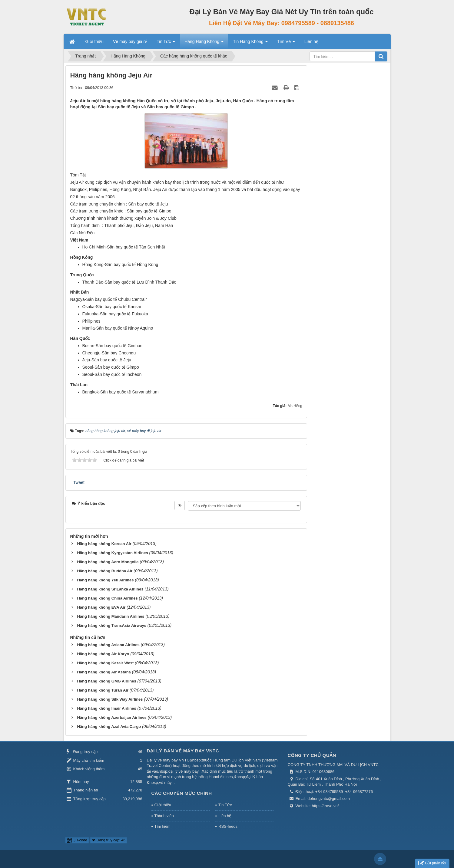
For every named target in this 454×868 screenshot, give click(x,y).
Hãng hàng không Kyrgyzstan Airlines (112, 553)
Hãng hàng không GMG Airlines (106, 681)
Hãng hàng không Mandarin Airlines (111, 616)
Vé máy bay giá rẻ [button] (130, 41)
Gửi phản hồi (432, 863)
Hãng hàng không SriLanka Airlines (110, 589)
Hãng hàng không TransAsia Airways (112, 625)
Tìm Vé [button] (286, 43)
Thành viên (164, 816)
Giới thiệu (163, 805)
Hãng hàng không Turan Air (103, 690)
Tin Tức (225, 805)
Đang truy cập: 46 (108, 840)
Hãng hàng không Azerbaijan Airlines (112, 717)
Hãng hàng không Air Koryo (103, 654)
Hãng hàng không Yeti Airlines (105, 580)
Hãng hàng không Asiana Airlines (108, 645)
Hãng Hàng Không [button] (204, 43)
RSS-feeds (228, 826)
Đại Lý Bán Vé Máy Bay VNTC (183, 751)
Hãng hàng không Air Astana (104, 672)
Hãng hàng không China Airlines (107, 598)
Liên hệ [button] (311, 41)
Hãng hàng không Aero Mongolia (108, 562)
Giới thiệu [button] (95, 41)
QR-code (77, 840)
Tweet (79, 482)
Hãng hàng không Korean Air (104, 544)
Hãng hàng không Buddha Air (105, 571)
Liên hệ (225, 816)
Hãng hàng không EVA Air (101, 607)
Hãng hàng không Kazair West (105, 663)
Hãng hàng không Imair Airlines (106, 708)
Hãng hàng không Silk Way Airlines (110, 699)
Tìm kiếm (162, 826)
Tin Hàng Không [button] (250, 43)
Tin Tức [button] (166, 43)
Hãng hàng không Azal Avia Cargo (109, 727)
